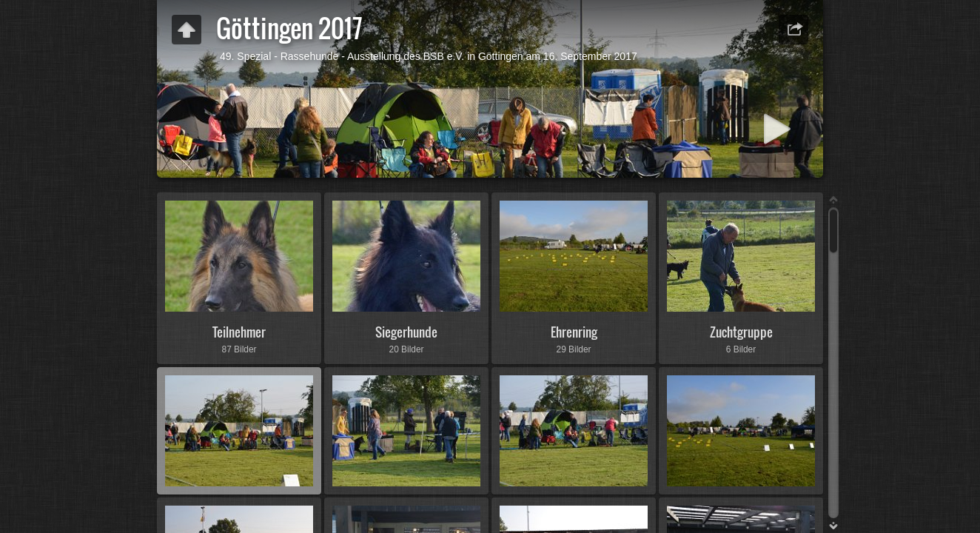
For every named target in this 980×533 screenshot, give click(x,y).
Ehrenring (574, 332)
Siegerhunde (406, 332)
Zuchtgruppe (741, 332)
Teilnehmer (239, 332)
